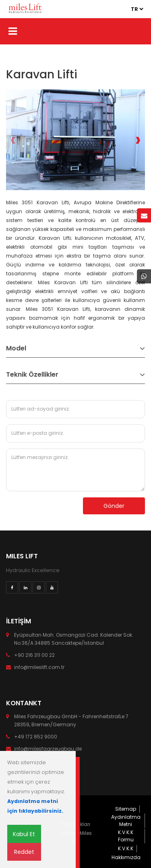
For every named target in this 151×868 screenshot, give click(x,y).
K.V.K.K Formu (126, 836)
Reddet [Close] (24, 852)
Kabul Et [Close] (24, 834)
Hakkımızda (126, 857)
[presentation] (13, 140)
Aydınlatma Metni (126, 821)
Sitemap (126, 809)
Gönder (114, 506)
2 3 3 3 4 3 (137, 9)
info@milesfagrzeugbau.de (48, 749)
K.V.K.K (126, 848)
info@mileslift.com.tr (39, 667)
